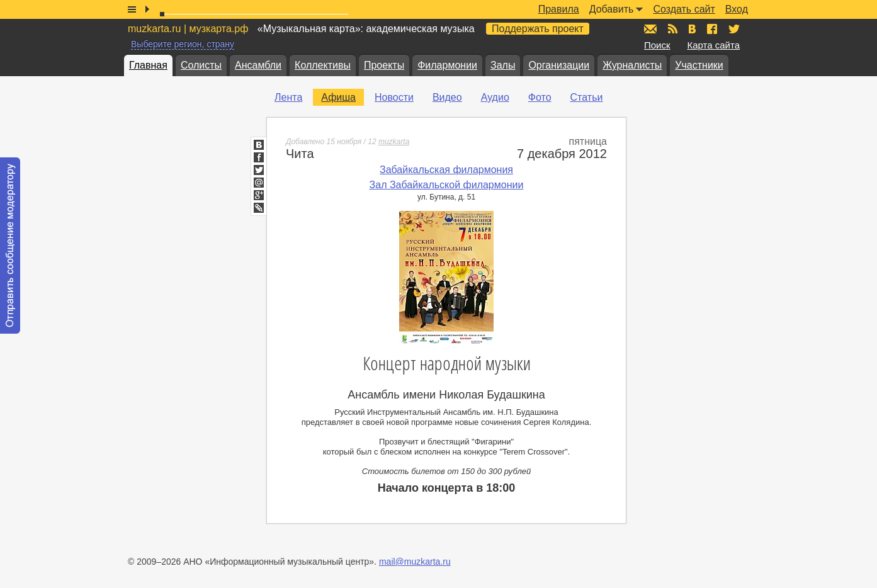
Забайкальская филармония (446, 170)
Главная (148, 65)
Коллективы (323, 65)
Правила (559, 9)
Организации (559, 65)
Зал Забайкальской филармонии (447, 185)
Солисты (201, 65)
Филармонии (447, 65)
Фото (540, 97)
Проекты (384, 65)
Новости (394, 97)
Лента (288, 97)
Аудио (495, 97)
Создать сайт (684, 9)
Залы (503, 65)
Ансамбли (258, 65)
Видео (447, 97)
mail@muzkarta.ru (415, 562)
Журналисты (632, 65)
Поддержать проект (538, 29)
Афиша (338, 97)
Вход (737, 9)
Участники (699, 65)
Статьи (587, 97)
